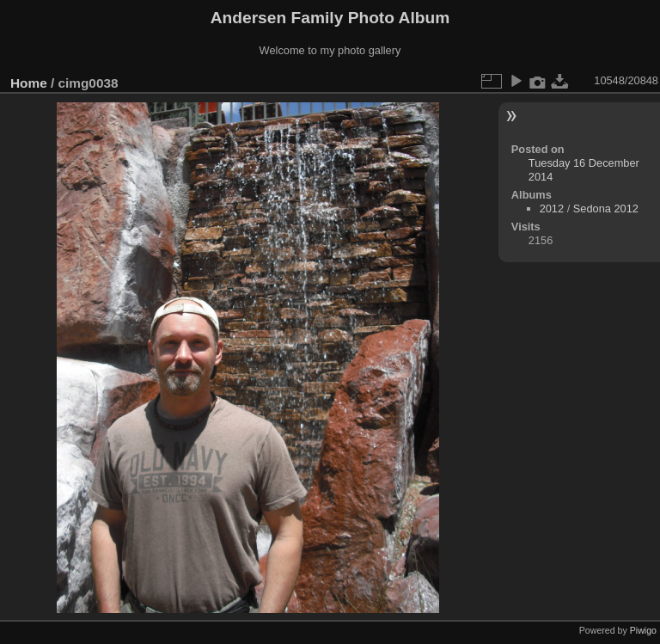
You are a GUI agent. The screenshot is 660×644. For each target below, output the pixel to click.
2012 (552, 209)
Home (29, 83)
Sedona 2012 (606, 209)
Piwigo (643, 630)
